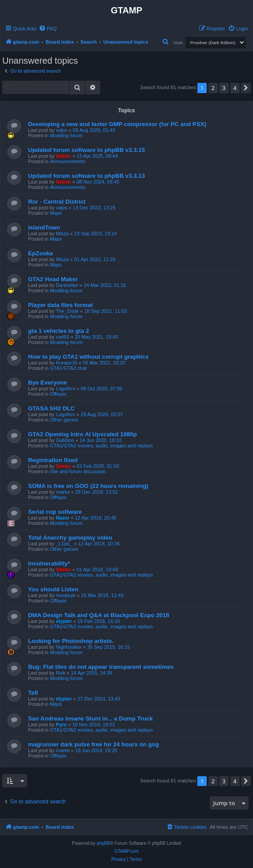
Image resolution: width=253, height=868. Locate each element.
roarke (63, 492)
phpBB (103, 843)
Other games (64, 420)
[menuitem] (48, 29)
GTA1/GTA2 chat (68, 368)
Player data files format (60, 305)
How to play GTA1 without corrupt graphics (88, 357)
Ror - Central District (57, 202)
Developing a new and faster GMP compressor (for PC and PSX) (117, 124)
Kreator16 (66, 363)
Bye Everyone (47, 383)
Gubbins (65, 440)
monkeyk (65, 595)
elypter (64, 621)
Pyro (61, 725)
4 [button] (235, 88)
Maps (56, 213)
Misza (62, 233)
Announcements (68, 161)
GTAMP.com (126, 851)
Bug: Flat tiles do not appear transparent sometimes (101, 667)
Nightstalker (69, 647)
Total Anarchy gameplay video (70, 538)
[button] (246, 88)
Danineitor (67, 285)
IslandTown (44, 227)
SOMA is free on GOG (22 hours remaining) (88, 486)
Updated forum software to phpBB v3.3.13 (86, 176)
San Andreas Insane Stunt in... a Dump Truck (90, 719)
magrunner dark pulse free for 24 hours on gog (94, 744)
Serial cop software (55, 512)
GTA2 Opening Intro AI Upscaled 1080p (82, 434)
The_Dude (67, 311)
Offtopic (58, 394)
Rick (60, 673)
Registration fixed (53, 460)
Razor (63, 518)
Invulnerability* (49, 563)
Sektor (63, 156)
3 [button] (224, 88)
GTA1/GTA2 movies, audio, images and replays (101, 446)
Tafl (33, 693)
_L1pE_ (64, 544)
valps (61, 130)
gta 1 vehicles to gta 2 (59, 331)
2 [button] (213, 88)
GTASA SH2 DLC (51, 408)
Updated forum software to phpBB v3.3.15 (86, 150)
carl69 (62, 337)
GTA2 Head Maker (53, 279)
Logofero (65, 389)
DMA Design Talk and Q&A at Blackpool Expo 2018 (99, 615)
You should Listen (53, 589)
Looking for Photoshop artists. (71, 641)
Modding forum (66, 135)
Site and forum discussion (78, 471)
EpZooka (41, 253)
